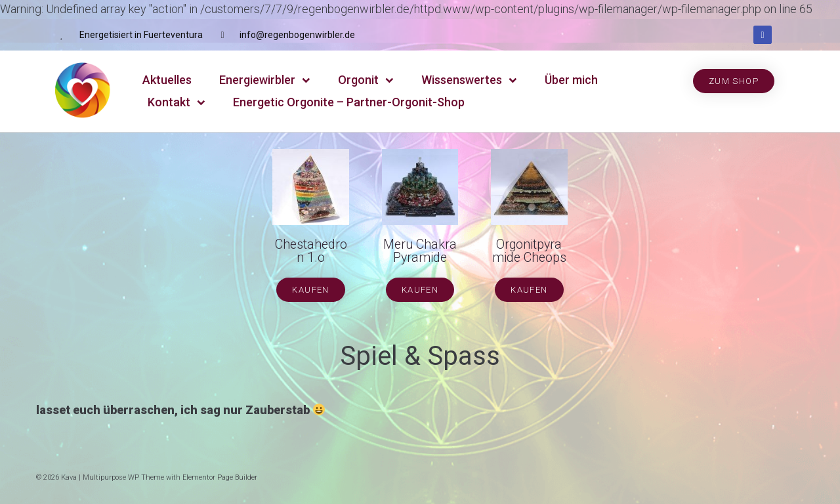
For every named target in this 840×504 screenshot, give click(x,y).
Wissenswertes (469, 80)
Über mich (571, 80)
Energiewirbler (265, 80)
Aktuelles (167, 80)
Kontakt (177, 103)
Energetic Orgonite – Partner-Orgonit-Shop (349, 102)
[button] (734, 81)
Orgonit (366, 80)
